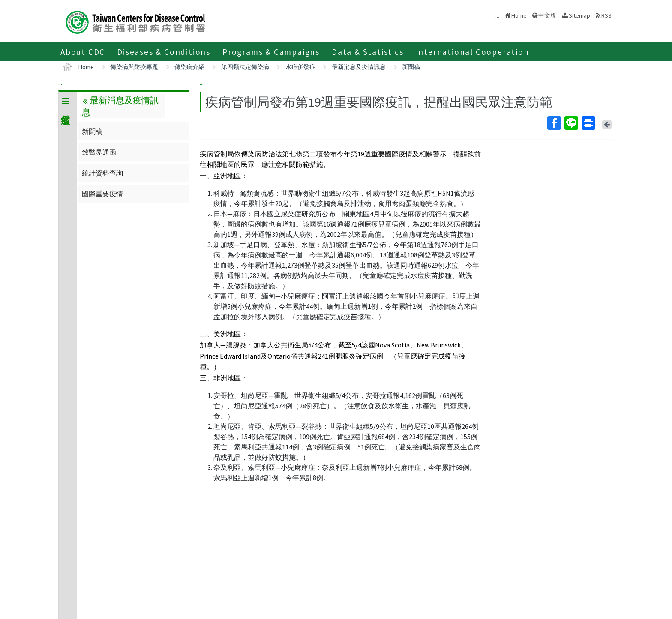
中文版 (547, 15)
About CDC (83, 52)
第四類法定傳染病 (245, 67)
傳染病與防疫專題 (134, 67)
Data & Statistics (368, 52)
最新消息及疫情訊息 (359, 67)
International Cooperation (472, 52)
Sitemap (579, 15)
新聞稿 (411, 67)
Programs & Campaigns (271, 52)
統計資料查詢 (102, 173)
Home (519, 15)
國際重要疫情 (102, 194)
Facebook (554, 123)
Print (588, 123)
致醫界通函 (99, 152)
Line (571, 123)
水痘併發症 (300, 67)
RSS (606, 15)
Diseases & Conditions (164, 52)
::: (60, 85)
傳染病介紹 (189, 67)
